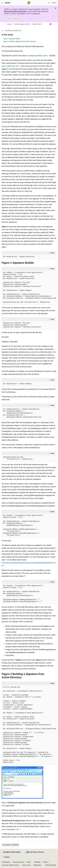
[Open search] (49, 3)
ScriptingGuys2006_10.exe (37, 56)
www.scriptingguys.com (10, 829)
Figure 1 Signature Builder (12, 39)
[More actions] (55, 24)
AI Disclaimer (6, 862)
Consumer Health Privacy (10, 865)
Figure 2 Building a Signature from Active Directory (20, 41)
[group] (29, 288)
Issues (9, 24)
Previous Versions (18, 862)
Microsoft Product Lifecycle (15, 11)
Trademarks (37, 865)
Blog (28, 862)
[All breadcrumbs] (3, 24)
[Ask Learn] (51, 24)
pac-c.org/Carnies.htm (10, 66)
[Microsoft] (29, 3)
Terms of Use (26, 865)
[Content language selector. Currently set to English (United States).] (12, 852)
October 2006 (37, 24)
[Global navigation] (2, 3)
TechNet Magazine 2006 (22, 24)
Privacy (45, 862)
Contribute (37, 862)
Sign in (54, 3)
